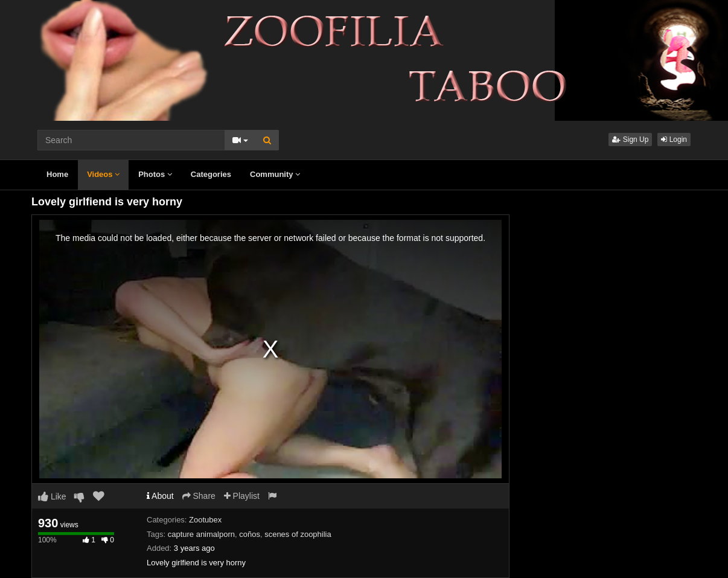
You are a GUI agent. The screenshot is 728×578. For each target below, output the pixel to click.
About (160, 496)
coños (250, 534)
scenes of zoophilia (298, 534)
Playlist (242, 496)
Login (674, 140)
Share (199, 496)
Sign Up (630, 140)
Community (275, 174)
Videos (103, 174)
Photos (155, 174)
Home (57, 174)
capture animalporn (201, 534)
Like (52, 496)
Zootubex (205, 520)
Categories (211, 174)
